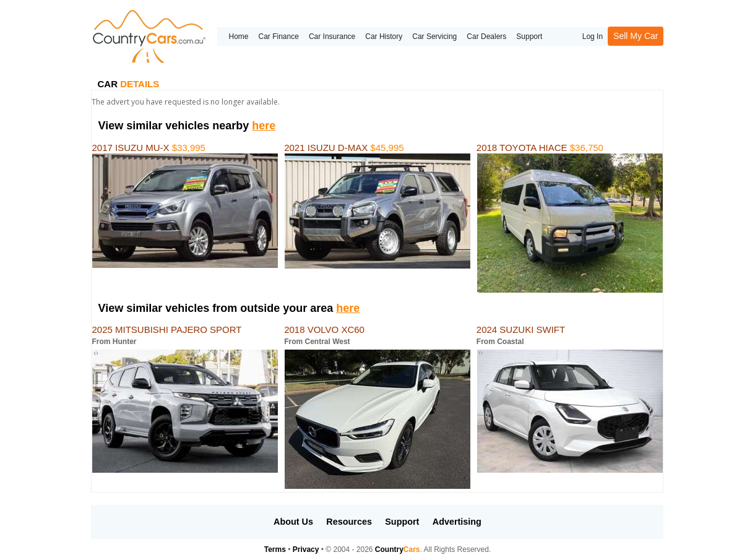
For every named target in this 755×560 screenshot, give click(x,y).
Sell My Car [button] (636, 36)
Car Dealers (486, 37)
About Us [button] (293, 522)
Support (529, 37)
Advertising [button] (457, 522)
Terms (275, 549)
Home (238, 37)
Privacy (306, 549)
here (264, 126)
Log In (593, 37)
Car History (384, 37)
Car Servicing (434, 37)
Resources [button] (349, 522)
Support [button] (402, 522)
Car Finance (279, 37)
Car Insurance (332, 37)
